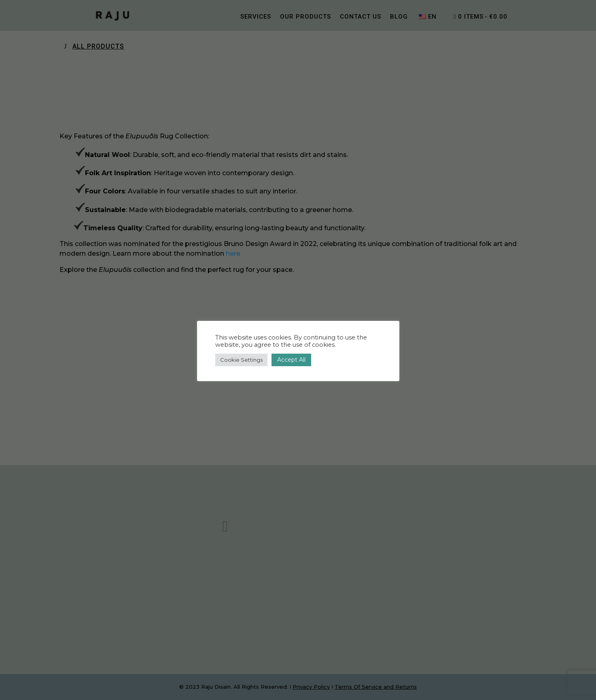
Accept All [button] (291, 360)
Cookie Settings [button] (241, 360)
